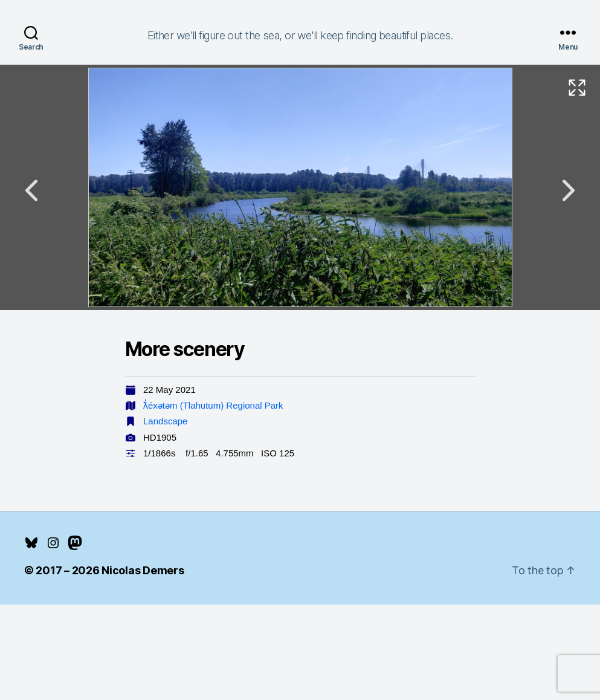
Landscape (165, 421)
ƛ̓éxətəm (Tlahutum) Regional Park (213, 405)
